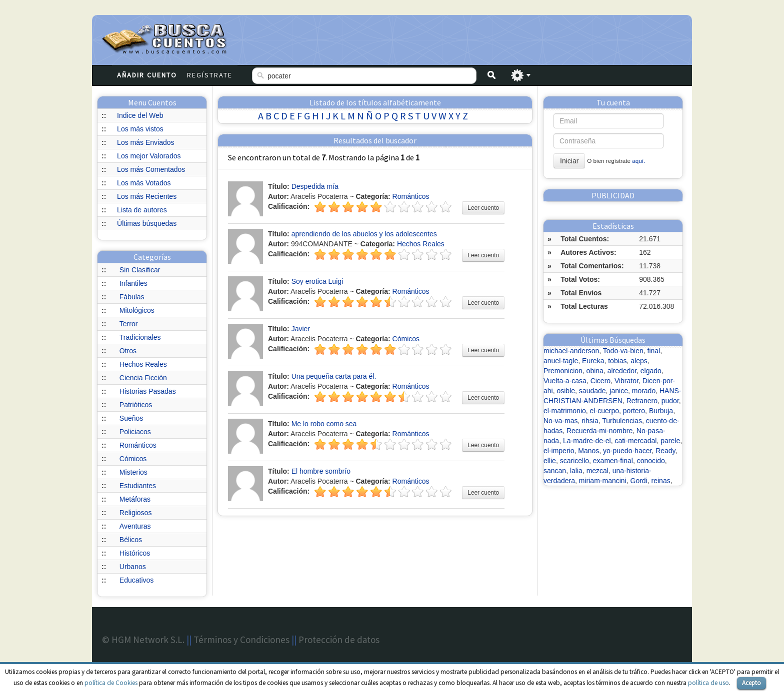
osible (566, 391)
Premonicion (563, 371)
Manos (588, 451)
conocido (651, 461)
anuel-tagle (561, 361)
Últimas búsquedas (147, 223)
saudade (592, 391)
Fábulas (132, 297)
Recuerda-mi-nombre (599, 431)
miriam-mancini (603, 481)
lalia (576, 471)
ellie (550, 461)
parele (670, 441)
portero (634, 411)
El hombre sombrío (321, 471)
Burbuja (661, 411)
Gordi (639, 481)
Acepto (751, 683)
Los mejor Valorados (149, 156)
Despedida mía (315, 186)
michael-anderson (571, 351)
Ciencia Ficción (143, 378)
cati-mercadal (635, 441)
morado (644, 391)
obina (595, 371)
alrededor (622, 371)
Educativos (136, 580)
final (654, 351)
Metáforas (135, 499)
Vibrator (626, 381)
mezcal (597, 471)
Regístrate (210, 75)
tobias (617, 361)
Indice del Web (140, 115)
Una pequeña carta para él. (334, 376)
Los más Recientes (147, 196)
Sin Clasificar (140, 270)
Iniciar (569, 161)
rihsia (590, 421)
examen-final (613, 461)
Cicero (600, 381)
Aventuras (135, 526)
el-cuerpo (604, 411)
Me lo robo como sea (324, 424)
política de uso (708, 683)
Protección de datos (339, 640)
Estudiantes (138, 486)
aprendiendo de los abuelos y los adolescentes (364, 234)
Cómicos (133, 459)
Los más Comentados (151, 169)
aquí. (638, 161)
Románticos (138, 445)
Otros (128, 351)
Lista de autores (142, 210)
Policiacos (135, 432)
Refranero (642, 401)
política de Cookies (111, 683)
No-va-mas (560, 421)
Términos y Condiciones (241, 640)
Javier (301, 329)
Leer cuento (483, 208)
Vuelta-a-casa (565, 381)
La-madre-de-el (587, 441)
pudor (670, 401)
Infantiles (133, 283)
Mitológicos (137, 310)
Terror (129, 324)
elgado (651, 371)
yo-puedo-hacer (627, 451)
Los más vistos (140, 129)
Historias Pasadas (148, 391)
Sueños (131, 418)
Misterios (133, 472)
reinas (661, 481)
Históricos (135, 553)
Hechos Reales (143, 364)
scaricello (574, 461)
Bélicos (131, 540)
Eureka (593, 361)
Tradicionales (140, 337)
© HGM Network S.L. (143, 640)
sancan (555, 471)
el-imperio (559, 451)
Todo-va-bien (623, 351)
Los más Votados (144, 183)
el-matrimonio (565, 411)
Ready (665, 451)
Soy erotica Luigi (317, 281)
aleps (639, 361)
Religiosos (136, 513)
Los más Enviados (145, 142)
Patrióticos (136, 405)
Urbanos (133, 567)
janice (619, 391)
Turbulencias (622, 421)
